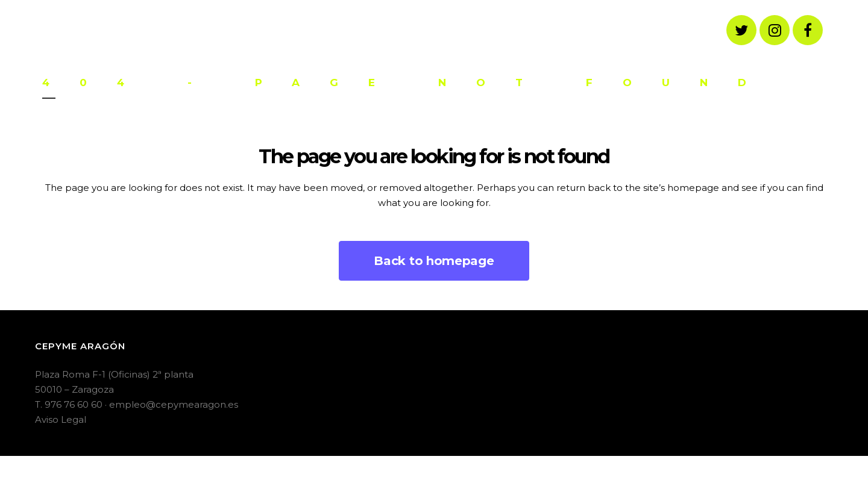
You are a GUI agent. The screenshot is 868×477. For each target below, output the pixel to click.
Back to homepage (434, 261)
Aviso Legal (61, 419)
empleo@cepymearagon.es (174, 404)
